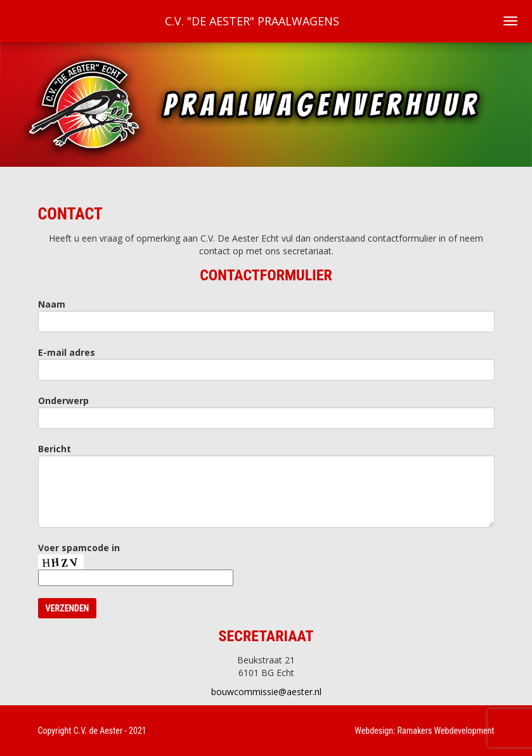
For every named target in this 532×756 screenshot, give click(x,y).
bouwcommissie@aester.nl (266, 692)
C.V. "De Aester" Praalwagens (252, 21)
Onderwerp (63, 401)
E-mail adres (67, 352)
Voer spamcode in (79, 548)
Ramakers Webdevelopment (446, 731)
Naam (52, 304)
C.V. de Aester (98, 731)
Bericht (55, 449)
